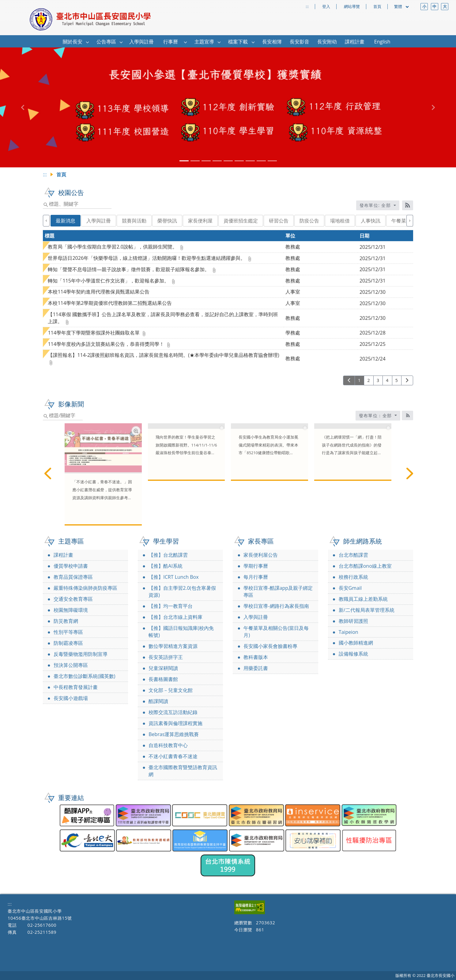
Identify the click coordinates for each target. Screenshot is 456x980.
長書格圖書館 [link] (163, 679)
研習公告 (279, 221)
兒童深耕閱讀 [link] (163, 668)
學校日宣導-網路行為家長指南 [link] (276, 606)
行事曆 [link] (171, 42)
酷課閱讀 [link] (158, 701)
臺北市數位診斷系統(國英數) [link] (84, 676)
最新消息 (66, 221)
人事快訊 (371, 221)
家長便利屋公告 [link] (261, 555)
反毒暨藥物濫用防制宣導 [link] (81, 654)
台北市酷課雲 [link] (353, 555)
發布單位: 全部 (376, 205)
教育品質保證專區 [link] (73, 577)
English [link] (382, 42)
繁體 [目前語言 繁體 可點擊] (402, 6)
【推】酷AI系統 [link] (166, 566)
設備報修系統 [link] (353, 654)
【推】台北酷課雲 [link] (168, 555)
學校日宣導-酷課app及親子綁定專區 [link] (278, 591)
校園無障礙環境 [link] (71, 610)
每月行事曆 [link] (256, 577)
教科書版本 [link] (256, 657)
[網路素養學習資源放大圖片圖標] (136, 431)
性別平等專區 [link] (68, 632)
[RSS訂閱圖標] (407, 415)
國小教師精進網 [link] (356, 643)
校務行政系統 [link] (353, 577)
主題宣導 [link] (204, 42)
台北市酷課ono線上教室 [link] (365, 566)
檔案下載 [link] (238, 42)
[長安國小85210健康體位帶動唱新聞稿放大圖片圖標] (302, 431)
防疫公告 (309, 221)
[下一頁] (407, 380)
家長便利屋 (200, 221)
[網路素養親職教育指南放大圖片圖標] (386, 431)
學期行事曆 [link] (256, 566)
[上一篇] (48, 473)
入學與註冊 (99, 221)
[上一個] (46, 221)
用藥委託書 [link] (256, 668)
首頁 (377, 7)
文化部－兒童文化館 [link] (171, 690)
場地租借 (340, 221)
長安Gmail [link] (350, 588)
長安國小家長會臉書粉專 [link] (270, 646)
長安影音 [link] (300, 42)
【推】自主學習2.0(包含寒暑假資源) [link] (182, 591)
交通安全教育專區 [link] (73, 599)
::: (307, 7)
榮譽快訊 (167, 221)
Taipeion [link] (349, 632)
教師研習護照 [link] (353, 621)
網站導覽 (352, 7)
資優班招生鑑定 (241, 221)
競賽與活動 (134, 221)
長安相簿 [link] (272, 42)
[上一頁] (349, 380)
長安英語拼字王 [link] (166, 657)
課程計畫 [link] (355, 42)
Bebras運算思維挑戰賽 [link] (174, 734)
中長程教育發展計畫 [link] (76, 687)
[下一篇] (408, 473)
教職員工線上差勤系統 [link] (363, 599)
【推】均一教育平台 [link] (171, 606)
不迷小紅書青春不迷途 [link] (173, 756)
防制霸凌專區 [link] (68, 643)
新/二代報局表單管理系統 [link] (367, 610)
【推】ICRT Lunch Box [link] (173, 577)
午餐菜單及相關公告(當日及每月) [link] (276, 632)
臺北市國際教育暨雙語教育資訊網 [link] (183, 771)
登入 (326, 7)
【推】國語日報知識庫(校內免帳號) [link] (181, 632)
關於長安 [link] (73, 42)
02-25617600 (42, 925)
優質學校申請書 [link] (71, 566)
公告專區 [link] (106, 42)
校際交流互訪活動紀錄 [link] (173, 712)
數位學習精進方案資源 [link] (173, 646)
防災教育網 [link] (66, 621)
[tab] (184, 161)
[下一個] (410, 221)
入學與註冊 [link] (141, 42)
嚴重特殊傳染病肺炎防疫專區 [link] (85, 588)
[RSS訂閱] (408, 205)
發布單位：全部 (376, 415)
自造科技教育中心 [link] (168, 745)
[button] (88, 42)
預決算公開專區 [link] (71, 665)
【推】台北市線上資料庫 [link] (175, 617)
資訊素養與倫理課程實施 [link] (175, 723)
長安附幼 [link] (327, 42)
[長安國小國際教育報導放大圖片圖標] (219, 431)
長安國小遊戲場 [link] (71, 698)
